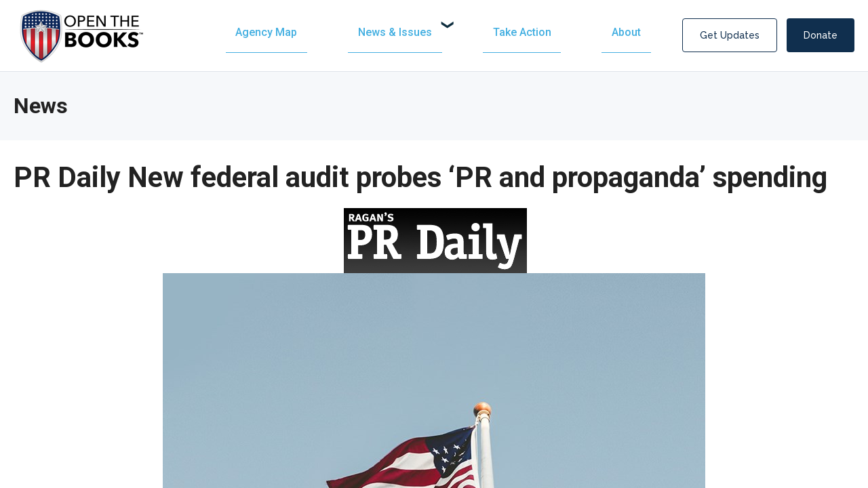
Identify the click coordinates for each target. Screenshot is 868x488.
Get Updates (730, 35)
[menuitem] (413, 32)
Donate (821, 35)
